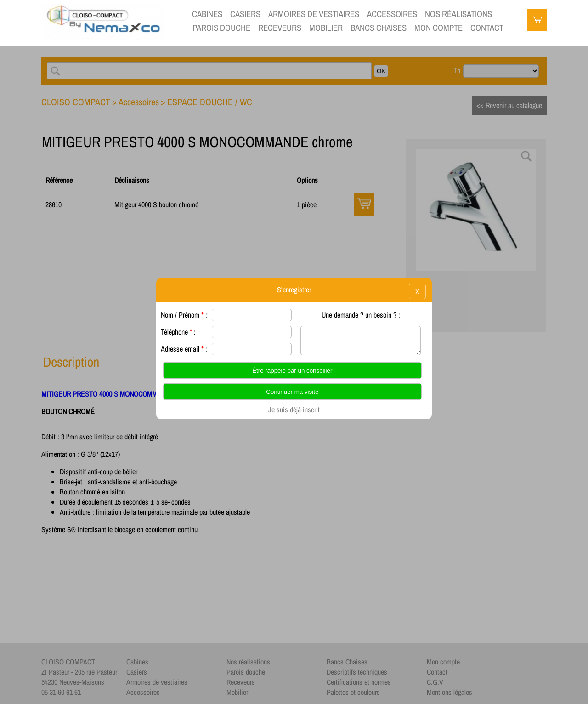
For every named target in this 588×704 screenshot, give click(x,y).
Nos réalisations (458, 14)
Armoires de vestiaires (314, 14)
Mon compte (438, 28)
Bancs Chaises (379, 28)
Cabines (207, 14)
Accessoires (392, 14)
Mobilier (326, 28)
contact (487, 28)
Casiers (245, 14)
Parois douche (221, 28)
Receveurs (280, 28)
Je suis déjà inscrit (294, 409)
